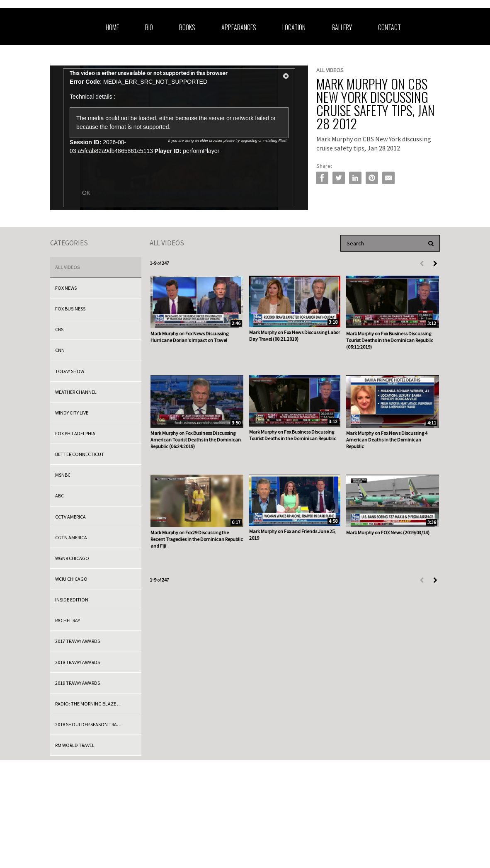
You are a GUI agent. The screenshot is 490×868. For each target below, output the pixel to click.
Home (112, 27)
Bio (149, 27)
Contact (389, 27)
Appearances (239, 27)
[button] (286, 78)
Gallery (342, 27)
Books (187, 27)
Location (294, 27)
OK (86, 193)
